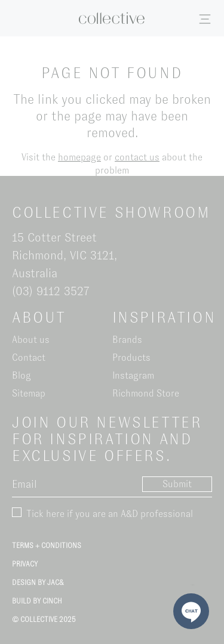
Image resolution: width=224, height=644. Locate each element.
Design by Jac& (38, 583)
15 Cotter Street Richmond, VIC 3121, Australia (65, 255)
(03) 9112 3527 (51, 291)
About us (31, 340)
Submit (177, 484)
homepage (79, 157)
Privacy (25, 564)
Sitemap (29, 393)
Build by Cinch (37, 601)
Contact (29, 357)
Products (131, 357)
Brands (127, 340)
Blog (22, 375)
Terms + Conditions (47, 546)
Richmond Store (146, 393)
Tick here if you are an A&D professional (110, 514)
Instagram (133, 375)
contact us (137, 157)
